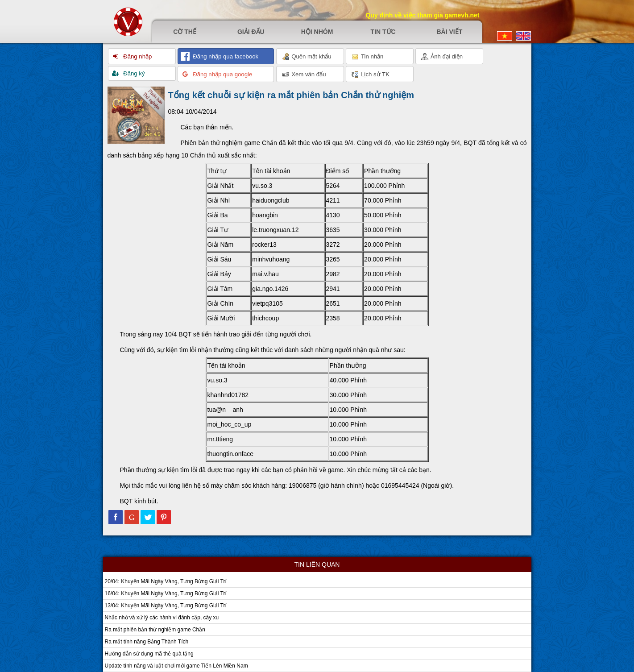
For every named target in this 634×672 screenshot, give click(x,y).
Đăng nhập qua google (222, 74)
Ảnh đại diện (442, 57)
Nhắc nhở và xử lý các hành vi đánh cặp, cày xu (162, 618)
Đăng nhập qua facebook (225, 56)
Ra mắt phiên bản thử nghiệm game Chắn (155, 630)
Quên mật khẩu (307, 57)
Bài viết (449, 32)
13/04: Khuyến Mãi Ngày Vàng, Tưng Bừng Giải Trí (166, 606)
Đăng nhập (137, 56)
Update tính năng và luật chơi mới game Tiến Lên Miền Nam (176, 666)
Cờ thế (185, 32)
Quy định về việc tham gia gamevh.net (423, 15)
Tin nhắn (368, 57)
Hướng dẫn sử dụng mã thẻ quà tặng (149, 654)
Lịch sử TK (371, 75)
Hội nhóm (317, 32)
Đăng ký (133, 73)
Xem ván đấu (304, 75)
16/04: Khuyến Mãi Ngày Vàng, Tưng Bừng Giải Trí (166, 593)
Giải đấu (251, 32)
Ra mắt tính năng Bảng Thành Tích (147, 642)
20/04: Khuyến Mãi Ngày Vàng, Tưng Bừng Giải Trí (166, 581)
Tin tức (383, 32)
